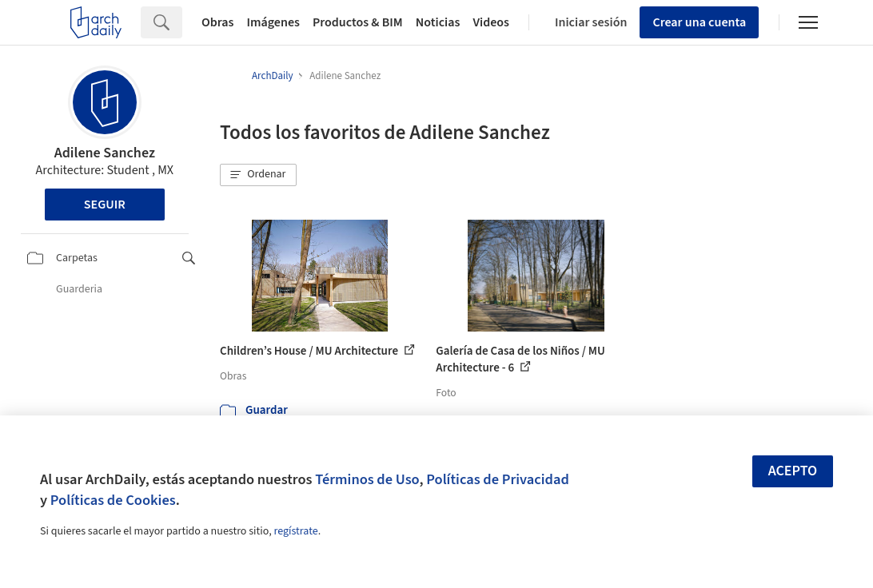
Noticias (438, 22)
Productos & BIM (358, 22)
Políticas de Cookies (113, 500)
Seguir (105, 205)
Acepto (793, 471)
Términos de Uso (367, 479)
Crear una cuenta (699, 22)
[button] (258, 175)
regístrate (295, 531)
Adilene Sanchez (105, 153)
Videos (491, 22)
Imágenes (273, 22)
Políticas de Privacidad (498, 479)
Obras (218, 22)
